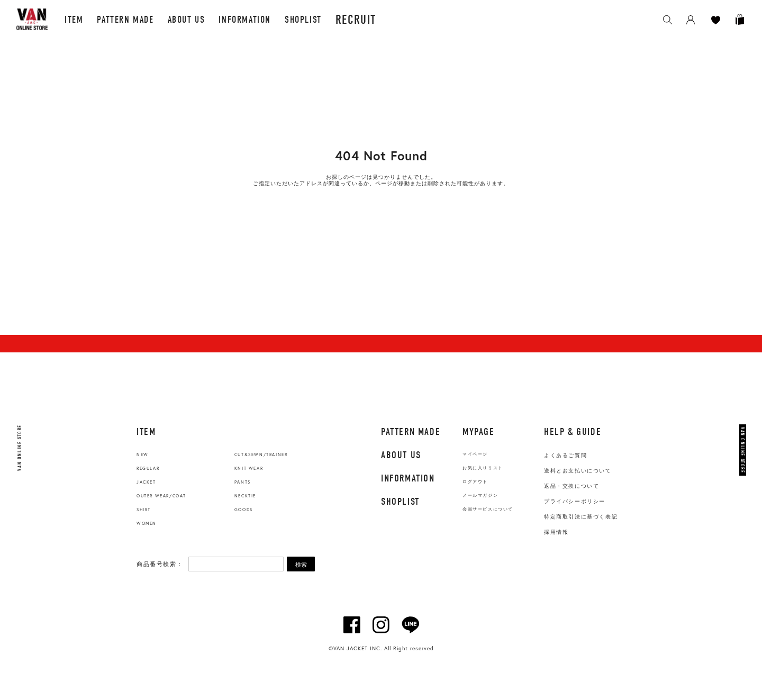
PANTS (243, 482)
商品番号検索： (160, 564)
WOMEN (147, 523)
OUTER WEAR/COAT (161, 496)
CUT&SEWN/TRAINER (261, 454)
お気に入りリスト (483, 468)
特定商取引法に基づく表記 (581, 517)
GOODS (244, 510)
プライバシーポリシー (575, 501)
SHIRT (144, 510)
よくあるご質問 (565, 455)
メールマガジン (480, 496)
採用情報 (556, 532)
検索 (301, 565)
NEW (143, 454)
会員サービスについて (488, 509)
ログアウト (475, 482)
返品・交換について (571, 486)
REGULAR (148, 468)
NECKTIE (245, 496)
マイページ (475, 454)
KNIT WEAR (249, 468)
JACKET (146, 482)
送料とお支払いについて (578, 471)
